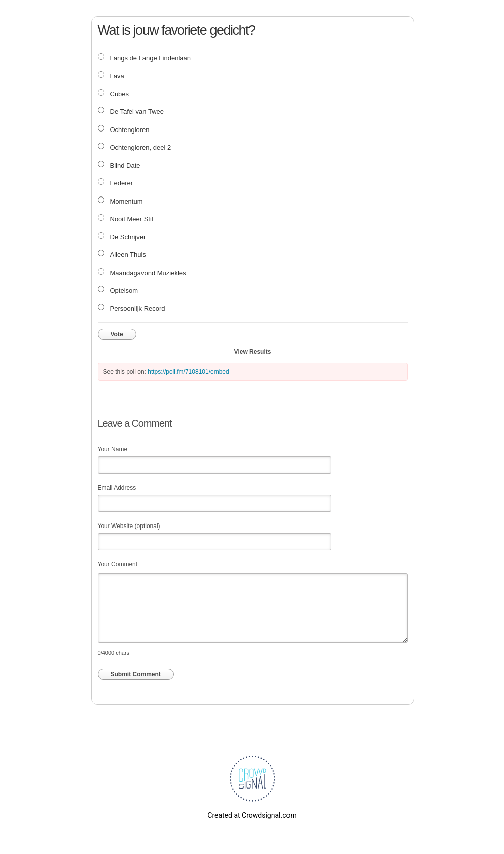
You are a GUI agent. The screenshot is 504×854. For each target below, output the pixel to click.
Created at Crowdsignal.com (252, 815)
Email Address (117, 488)
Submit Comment (136, 674)
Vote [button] (117, 334)
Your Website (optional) (129, 526)
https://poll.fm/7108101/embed (188, 372)
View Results (253, 352)
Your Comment (118, 564)
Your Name (113, 449)
